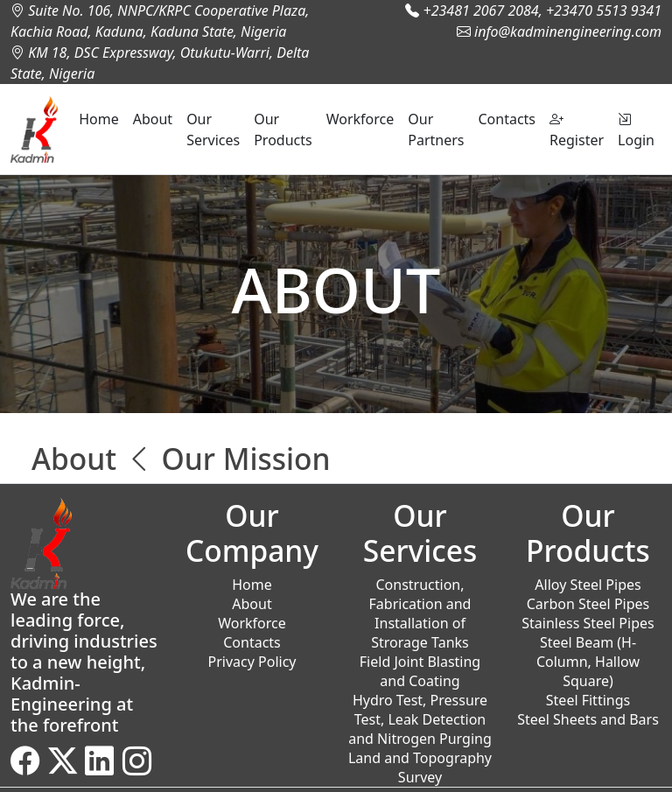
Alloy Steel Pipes (588, 585)
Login (636, 130)
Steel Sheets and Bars (588, 719)
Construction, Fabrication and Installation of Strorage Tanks (420, 613)
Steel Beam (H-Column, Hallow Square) (588, 662)
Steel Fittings (588, 700)
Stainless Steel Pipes (588, 623)
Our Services (213, 130)
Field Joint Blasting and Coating (420, 671)
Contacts (507, 119)
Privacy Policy (252, 662)
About (153, 119)
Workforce (360, 119)
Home (99, 119)
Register (577, 130)
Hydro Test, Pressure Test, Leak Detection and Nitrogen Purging (420, 719)
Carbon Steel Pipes (588, 604)
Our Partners (436, 130)
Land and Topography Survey (420, 767)
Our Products (283, 130)
